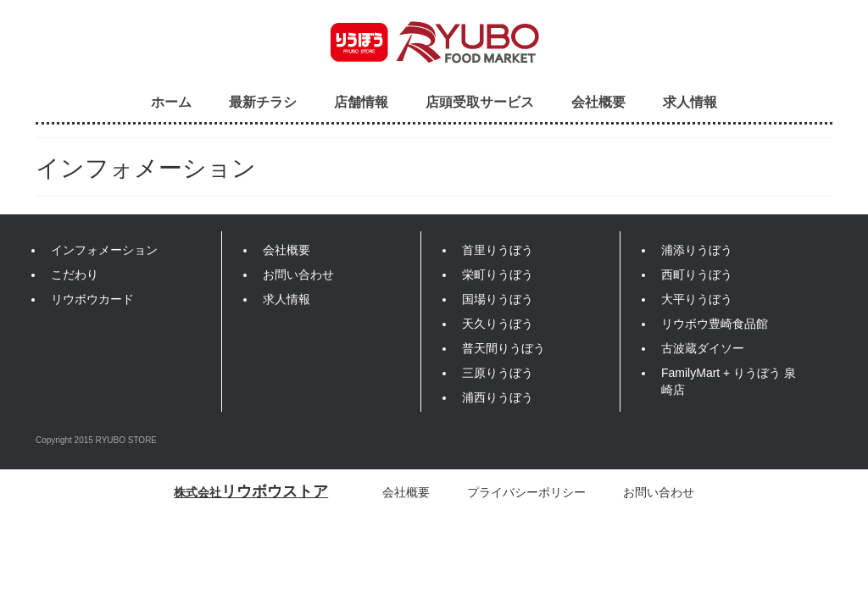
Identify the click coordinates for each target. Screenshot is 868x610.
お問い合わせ (298, 274)
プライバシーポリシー (526, 492)
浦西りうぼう (498, 397)
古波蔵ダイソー (703, 348)
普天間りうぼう (504, 348)
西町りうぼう (697, 274)
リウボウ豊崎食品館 (715, 324)
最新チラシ (263, 101)
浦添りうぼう (697, 250)
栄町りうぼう (498, 274)
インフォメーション (104, 250)
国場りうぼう (498, 299)
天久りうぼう (498, 324)
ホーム (171, 101)
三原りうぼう (498, 373)
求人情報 (690, 101)
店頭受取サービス (480, 101)
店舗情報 (361, 101)
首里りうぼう (498, 250)
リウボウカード (92, 299)
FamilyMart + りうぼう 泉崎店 (729, 381)
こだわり (75, 274)
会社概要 (598, 101)
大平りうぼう (697, 299)
